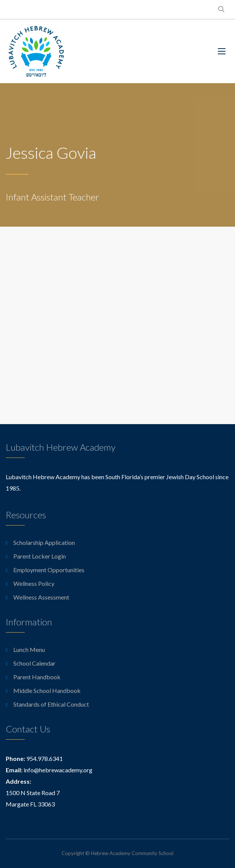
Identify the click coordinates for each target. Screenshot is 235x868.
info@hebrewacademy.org (58, 770)
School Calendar (34, 663)
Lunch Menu (29, 649)
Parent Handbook (37, 677)
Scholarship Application (44, 542)
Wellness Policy (34, 583)
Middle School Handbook (47, 690)
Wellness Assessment (41, 597)
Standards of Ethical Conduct (51, 704)
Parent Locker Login (40, 556)
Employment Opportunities (49, 570)
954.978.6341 (44, 758)
